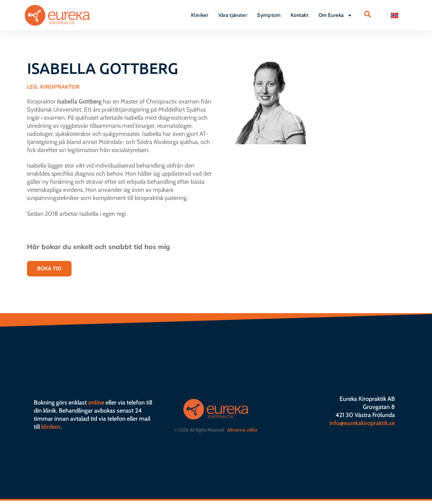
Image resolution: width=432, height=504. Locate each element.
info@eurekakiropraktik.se (362, 423)
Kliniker (200, 15)
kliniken (51, 427)
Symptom (269, 15)
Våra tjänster (233, 15)
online (96, 403)
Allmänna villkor (242, 430)
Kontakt (299, 15)
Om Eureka (335, 15)
